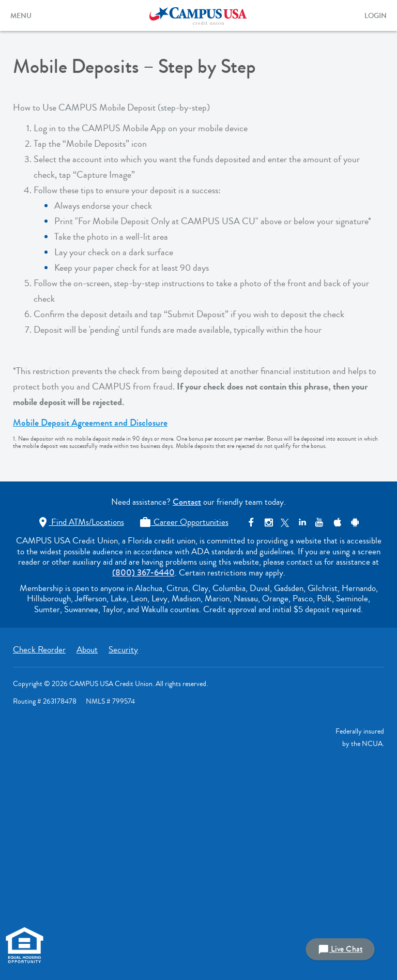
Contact (187, 502)
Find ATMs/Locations (80, 522)
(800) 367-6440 (143, 573)
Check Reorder (39, 650)
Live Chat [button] (340, 949)
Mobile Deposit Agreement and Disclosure (90, 423)
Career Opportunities (184, 522)
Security (123, 650)
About (87, 650)
